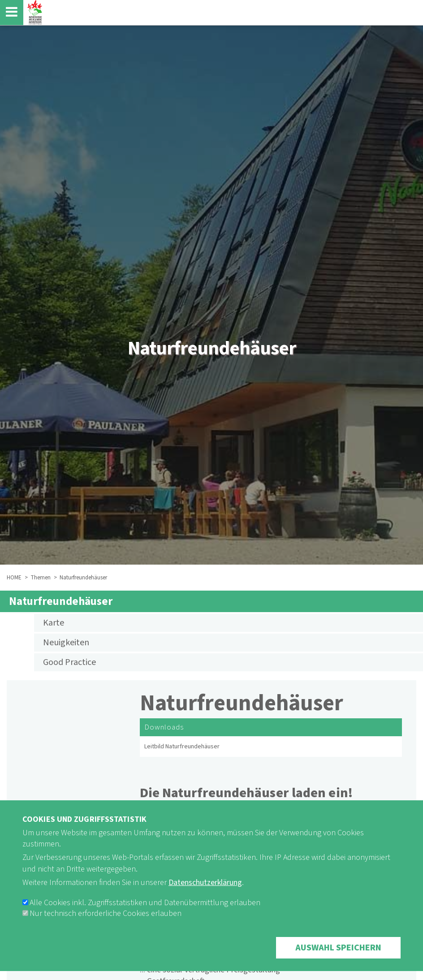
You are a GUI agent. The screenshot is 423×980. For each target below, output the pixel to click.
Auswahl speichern (338, 958)
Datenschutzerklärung (205, 892)
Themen (41, 578)
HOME (14, 578)
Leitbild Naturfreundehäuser (182, 747)
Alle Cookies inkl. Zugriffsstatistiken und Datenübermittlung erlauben (145, 913)
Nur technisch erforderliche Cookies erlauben (106, 923)
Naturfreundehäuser (61, 601)
